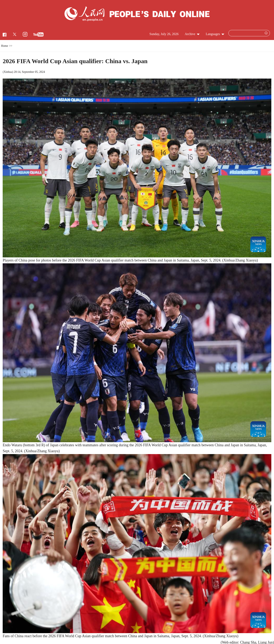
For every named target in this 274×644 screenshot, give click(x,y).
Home (5, 46)
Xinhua (8, 72)
